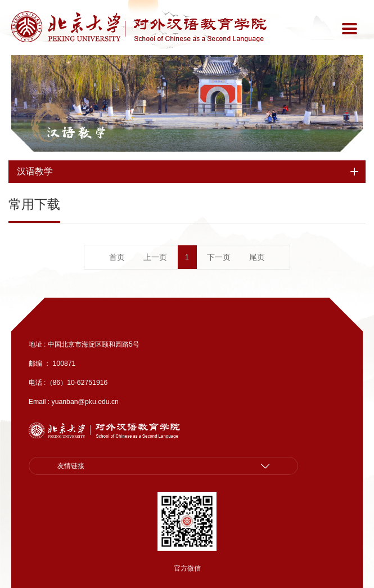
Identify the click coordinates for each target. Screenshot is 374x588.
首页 (117, 257)
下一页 (219, 257)
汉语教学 (76, 133)
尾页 (257, 257)
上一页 (155, 257)
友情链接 (71, 466)
